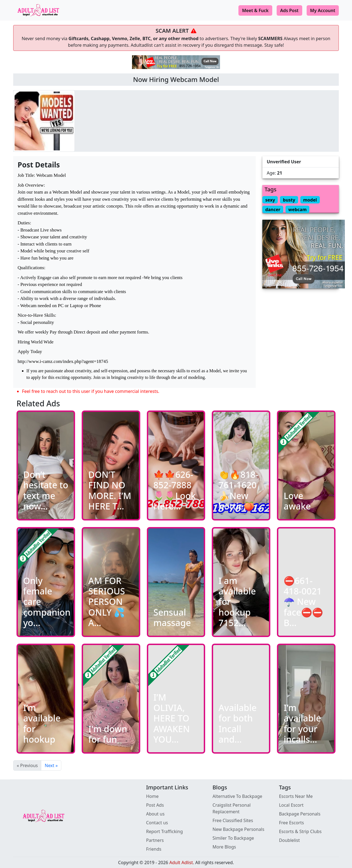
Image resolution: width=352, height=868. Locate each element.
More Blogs (224, 847)
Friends (154, 849)
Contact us (157, 823)
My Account (323, 10)
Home (152, 796)
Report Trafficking (164, 831)
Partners (155, 840)
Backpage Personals (300, 814)
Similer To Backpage (233, 838)
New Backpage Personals (238, 829)
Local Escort (291, 805)
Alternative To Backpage (237, 796)
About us (155, 814)
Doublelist (289, 840)
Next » (51, 765)
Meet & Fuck (255, 10)
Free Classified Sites (233, 820)
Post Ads (155, 805)
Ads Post (289, 10)
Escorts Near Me (296, 796)
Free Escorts (291, 823)
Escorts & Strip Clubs (300, 831)
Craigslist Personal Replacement (232, 808)
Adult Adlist (181, 863)
